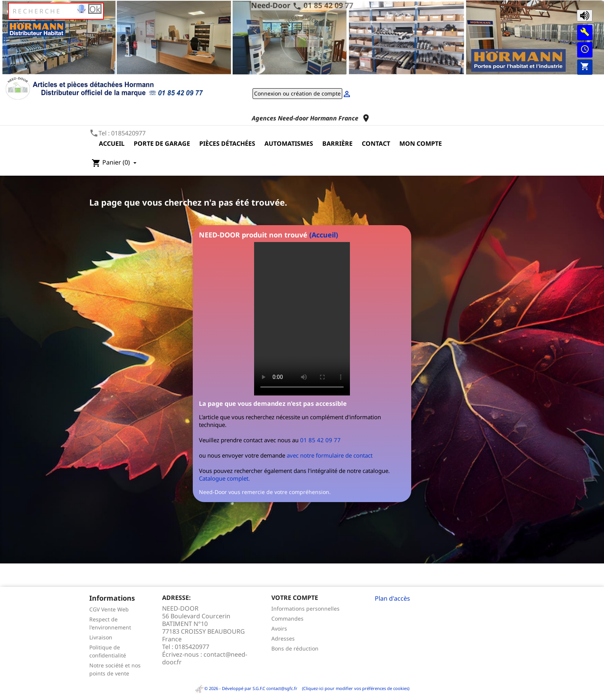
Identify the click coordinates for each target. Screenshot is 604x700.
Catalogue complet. (224, 478)
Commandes (287, 618)
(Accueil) (324, 235)
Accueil (112, 143)
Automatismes (289, 143)
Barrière (337, 143)
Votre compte (295, 598)
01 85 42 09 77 (328, 5)
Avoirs (279, 628)
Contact (376, 143)
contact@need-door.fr (205, 658)
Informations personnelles (305, 609)
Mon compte (421, 143)
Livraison (101, 637)
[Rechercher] (56, 11)
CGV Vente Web (109, 609)
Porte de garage (162, 143)
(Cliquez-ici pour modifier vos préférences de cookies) (354, 688)
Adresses (283, 638)
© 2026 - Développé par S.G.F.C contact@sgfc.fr (247, 688)
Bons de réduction (295, 648)
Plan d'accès (392, 598)
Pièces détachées (227, 143)
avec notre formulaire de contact (330, 455)
